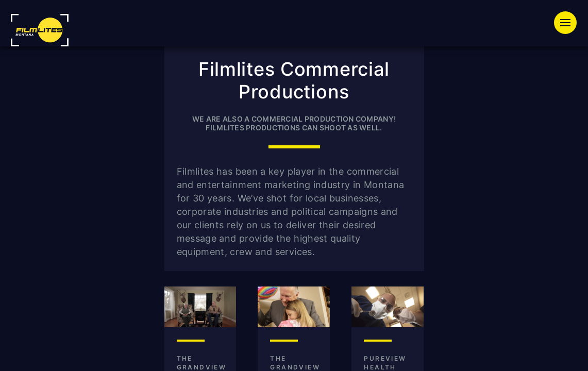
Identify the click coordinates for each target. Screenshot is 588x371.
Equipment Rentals (258, 41)
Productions (510, 41)
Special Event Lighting (392, 41)
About (460, 60)
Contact (521, 60)
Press (406, 60)
